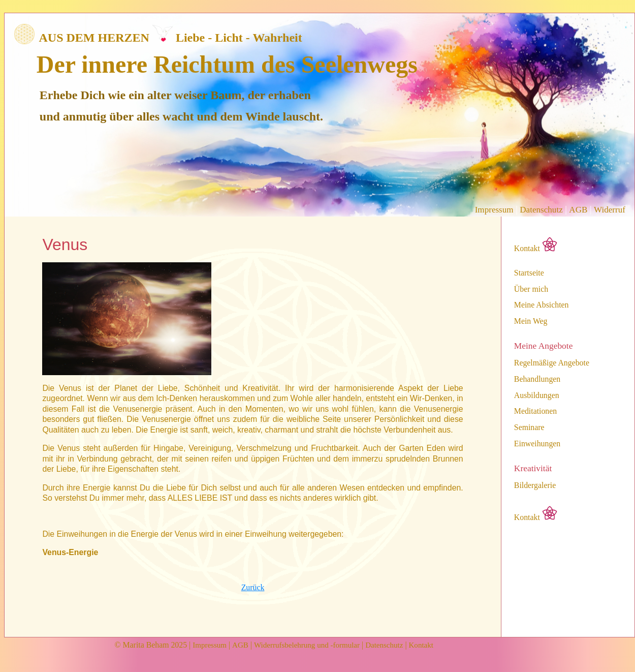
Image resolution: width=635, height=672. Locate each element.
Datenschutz (541, 210)
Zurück (253, 587)
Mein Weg (531, 321)
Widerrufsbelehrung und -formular (307, 645)
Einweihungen (537, 444)
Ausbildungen (537, 395)
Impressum (494, 210)
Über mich (531, 289)
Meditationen (535, 411)
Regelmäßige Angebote (552, 363)
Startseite (529, 273)
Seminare (529, 427)
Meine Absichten (542, 305)
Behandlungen (537, 379)
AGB (578, 210)
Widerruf (610, 210)
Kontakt (536, 245)
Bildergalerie (535, 485)
